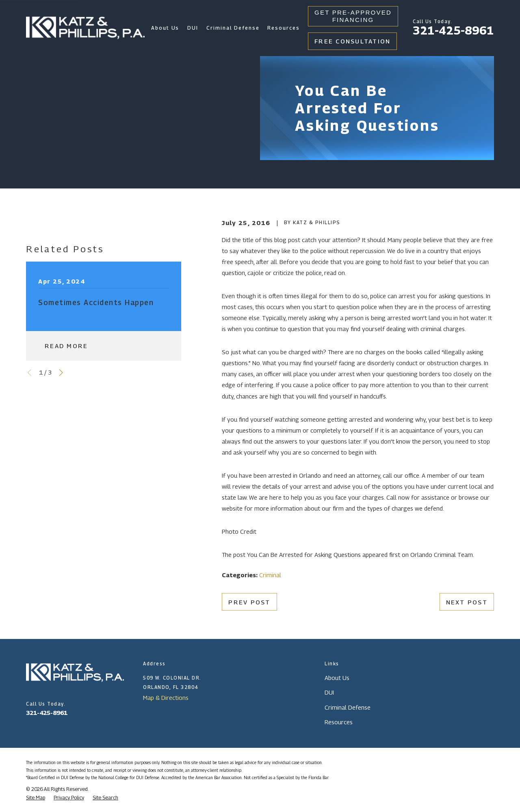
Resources (339, 722)
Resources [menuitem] (284, 28)
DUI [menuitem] (193, 28)
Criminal (270, 575)
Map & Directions (166, 697)
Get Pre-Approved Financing (353, 16)
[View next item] (61, 373)
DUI (329, 692)
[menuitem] (36, 798)
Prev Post (249, 602)
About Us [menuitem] (165, 28)
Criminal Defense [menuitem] (233, 28)
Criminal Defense (348, 707)
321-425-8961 (453, 30)
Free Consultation (352, 41)
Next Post (467, 602)
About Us (337, 678)
